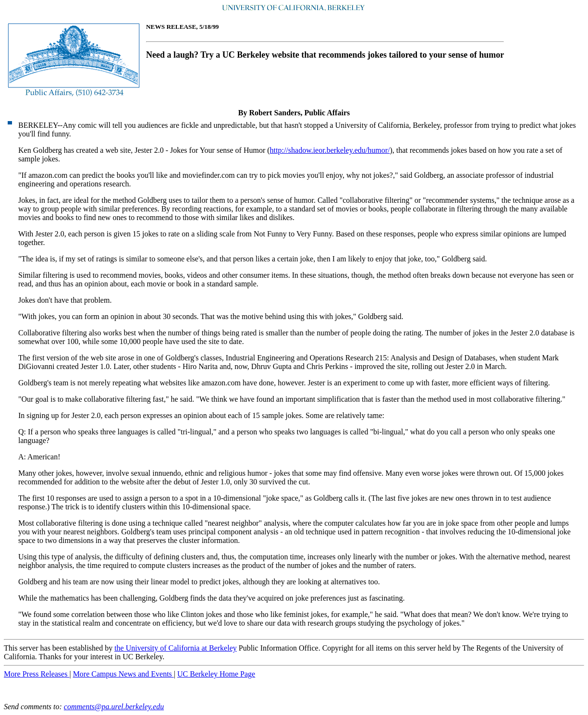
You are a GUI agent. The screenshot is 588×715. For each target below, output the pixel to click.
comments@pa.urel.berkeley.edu (114, 707)
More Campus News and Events (123, 674)
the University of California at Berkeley (176, 648)
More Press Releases (37, 674)
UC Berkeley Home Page (216, 674)
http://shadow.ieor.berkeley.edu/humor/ (330, 150)
